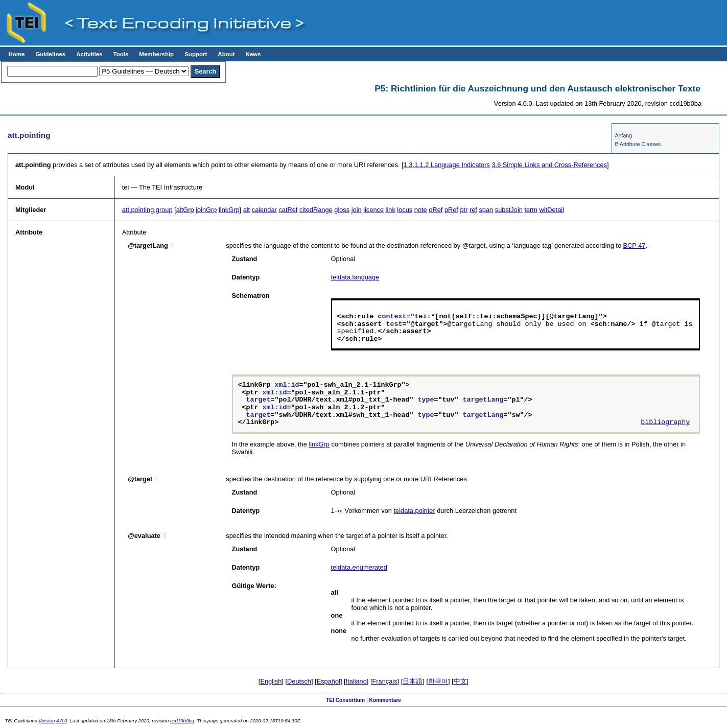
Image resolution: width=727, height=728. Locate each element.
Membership (156, 54)
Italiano (356, 681)
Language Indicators (447, 165)
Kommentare (385, 700)
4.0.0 (62, 721)
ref (473, 210)
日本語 (413, 681)
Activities (89, 54)
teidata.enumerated (359, 567)
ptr (464, 210)
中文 (460, 681)
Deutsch (299, 681)
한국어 (438, 681)
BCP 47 (635, 245)
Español (329, 681)
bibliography (665, 422)
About (226, 54)
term (531, 210)
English (271, 681)
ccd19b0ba (182, 721)
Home (16, 54)
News (253, 54)
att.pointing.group (147, 210)
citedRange (316, 210)
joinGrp (206, 210)
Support (196, 54)
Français (385, 681)
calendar (264, 210)
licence (373, 210)
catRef (288, 210)
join (357, 210)
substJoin (509, 210)
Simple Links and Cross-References (549, 165)
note (421, 210)
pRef (451, 210)
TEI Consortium (345, 700)
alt (247, 210)
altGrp (185, 210)
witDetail (552, 210)
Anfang (623, 135)
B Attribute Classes (638, 144)
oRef (436, 210)
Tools (121, 54)
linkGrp (229, 210)
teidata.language (355, 277)
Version (46, 721)
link (391, 210)
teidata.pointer (415, 511)
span (486, 210)
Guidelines (50, 54)
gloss (342, 210)
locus (405, 210)
